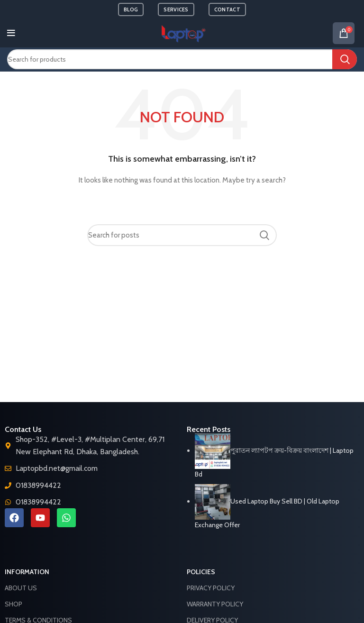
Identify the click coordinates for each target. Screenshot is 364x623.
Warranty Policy (215, 604)
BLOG (131, 9)
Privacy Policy (211, 588)
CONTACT (227, 9)
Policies (201, 572)
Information (27, 572)
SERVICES (176, 9)
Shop (14, 604)
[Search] (182, 59)
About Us (21, 588)
